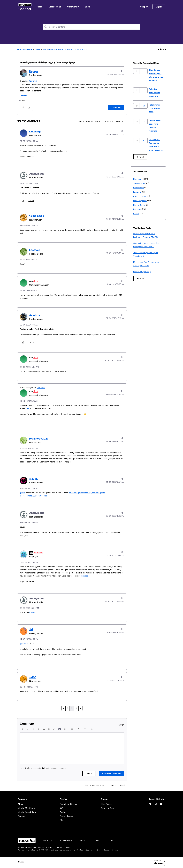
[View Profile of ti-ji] (31, 629)
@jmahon (33, 612)
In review (137, 192)
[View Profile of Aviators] (35, 315)
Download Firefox (68, 804)
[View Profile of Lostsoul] (35, 250)
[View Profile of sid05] (33, 677)
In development (140, 201)
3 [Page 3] (76, 708)
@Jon (22, 493)
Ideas (40, 7)
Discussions (55, 7)
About (21, 804)
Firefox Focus (66, 816)
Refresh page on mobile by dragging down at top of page (47, 62)
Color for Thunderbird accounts (154, 93)
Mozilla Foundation (27, 812)
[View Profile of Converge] (35, 132)
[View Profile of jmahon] (38, 553)
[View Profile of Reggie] (34, 71)
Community (73, 7)
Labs (87, 7)
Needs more (139, 188)
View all (140, 157)
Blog (62, 820)
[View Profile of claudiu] (34, 479)
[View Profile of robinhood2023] (39, 439)
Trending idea (139, 183)
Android (64, 812)
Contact (110, 840)
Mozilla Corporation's (29, 847)
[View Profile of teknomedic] (37, 216)
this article (85, 576)
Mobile (24, 95)
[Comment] (116, 108)
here (28, 408)
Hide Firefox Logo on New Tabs (155, 108)
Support (144, 7)
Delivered (33, 81)
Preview (121, 725)
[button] (23, 108)
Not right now (139, 205)
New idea (137, 179)
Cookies (96, 840)
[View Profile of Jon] (36, 281)
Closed (136, 214)
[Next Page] (80, 708)
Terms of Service (66, 840)
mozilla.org (47, 840)
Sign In (159, 7)
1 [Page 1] (68, 708)
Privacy (82, 840)
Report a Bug (107, 808)
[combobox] (91, 27)
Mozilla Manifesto (26, 808)
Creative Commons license (107, 850)
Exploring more (140, 196)
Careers (21, 816)
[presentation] (23, 729)
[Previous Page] (64, 708)
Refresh (25, 100)
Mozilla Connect (25, 7)
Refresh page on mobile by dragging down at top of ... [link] (66, 49)
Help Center (107, 804)
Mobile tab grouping (142, 272)
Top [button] (22, 862)
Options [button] (161, 49)
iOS (61, 808)
